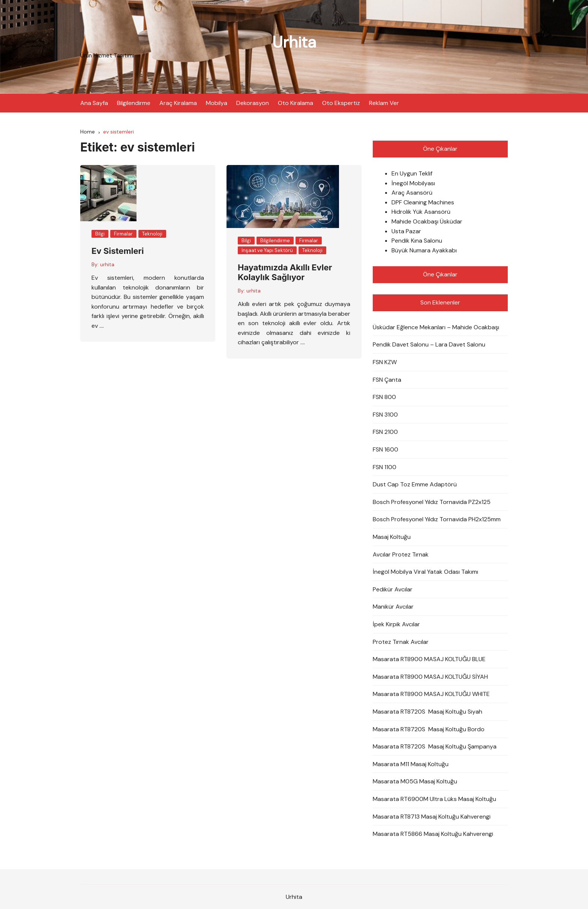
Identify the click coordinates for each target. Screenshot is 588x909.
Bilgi (100, 234)
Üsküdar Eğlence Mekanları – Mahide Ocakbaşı (436, 327)
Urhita (294, 42)
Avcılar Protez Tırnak (401, 554)
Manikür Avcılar (393, 607)
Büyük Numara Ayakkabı (424, 250)
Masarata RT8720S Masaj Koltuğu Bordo (429, 729)
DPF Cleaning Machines (423, 202)
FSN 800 (384, 397)
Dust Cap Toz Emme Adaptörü (415, 484)
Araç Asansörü (412, 193)
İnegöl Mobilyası (413, 183)
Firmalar (123, 234)
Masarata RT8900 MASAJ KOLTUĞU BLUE (429, 659)
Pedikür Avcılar (393, 589)
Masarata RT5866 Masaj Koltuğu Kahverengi (433, 834)
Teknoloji (152, 234)
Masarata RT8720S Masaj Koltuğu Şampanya (435, 746)
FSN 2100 (385, 432)
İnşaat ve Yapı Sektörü (267, 250)
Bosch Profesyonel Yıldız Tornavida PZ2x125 (432, 502)
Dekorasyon (253, 103)
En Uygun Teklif (412, 173)
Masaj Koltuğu (392, 537)
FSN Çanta (387, 380)
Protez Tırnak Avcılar (401, 642)
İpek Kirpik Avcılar (396, 624)
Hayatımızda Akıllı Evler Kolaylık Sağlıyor (285, 272)
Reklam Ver (384, 103)
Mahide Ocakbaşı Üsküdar (427, 221)
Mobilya (217, 103)
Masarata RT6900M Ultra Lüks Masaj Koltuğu (434, 799)
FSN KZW (385, 362)
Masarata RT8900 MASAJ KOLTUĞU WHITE (431, 694)
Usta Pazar (406, 231)
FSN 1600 (385, 449)
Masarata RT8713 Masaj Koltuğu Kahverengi (432, 817)
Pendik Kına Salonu (417, 241)
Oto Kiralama (295, 103)
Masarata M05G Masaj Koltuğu (415, 781)
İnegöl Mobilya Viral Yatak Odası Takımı (425, 572)
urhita (107, 264)
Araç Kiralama (178, 103)
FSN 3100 (385, 415)
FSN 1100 (385, 467)
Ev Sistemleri (118, 251)
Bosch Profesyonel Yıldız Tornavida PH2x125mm (437, 519)
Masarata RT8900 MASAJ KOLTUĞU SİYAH (430, 677)
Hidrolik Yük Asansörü (421, 212)
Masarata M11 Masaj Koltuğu (411, 764)
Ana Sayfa (94, 103)
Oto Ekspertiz (341, 103)
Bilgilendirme (134, 103)
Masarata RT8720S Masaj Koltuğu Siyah (427, 712)
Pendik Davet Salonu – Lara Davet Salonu (429, 344)
